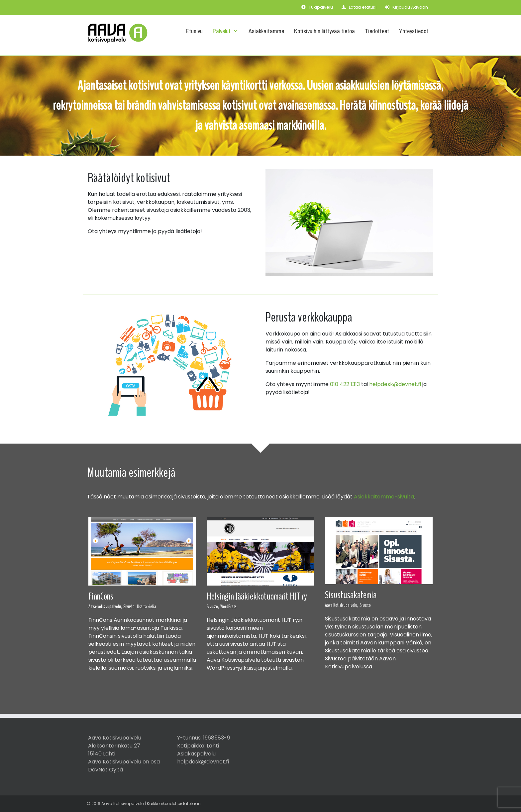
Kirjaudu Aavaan (407, 7)
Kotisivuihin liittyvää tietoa (324, 31)
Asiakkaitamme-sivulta (384, 497)
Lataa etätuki (359, 7)
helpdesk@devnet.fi (395, 384)
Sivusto (365, 605)
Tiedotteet (377, 31)
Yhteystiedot (414, 31)
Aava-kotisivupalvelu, (105, 607)
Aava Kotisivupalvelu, (342, 605)
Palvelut (226, 31)
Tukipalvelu (317, 7)
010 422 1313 (345, 384)
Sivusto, (129, 607)
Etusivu (194, 31)
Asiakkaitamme (266, 31)
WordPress (228, 607)
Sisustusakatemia (351, 595)
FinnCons (101, 596)
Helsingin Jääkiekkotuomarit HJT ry (257, 596)
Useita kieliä (147, 607)
